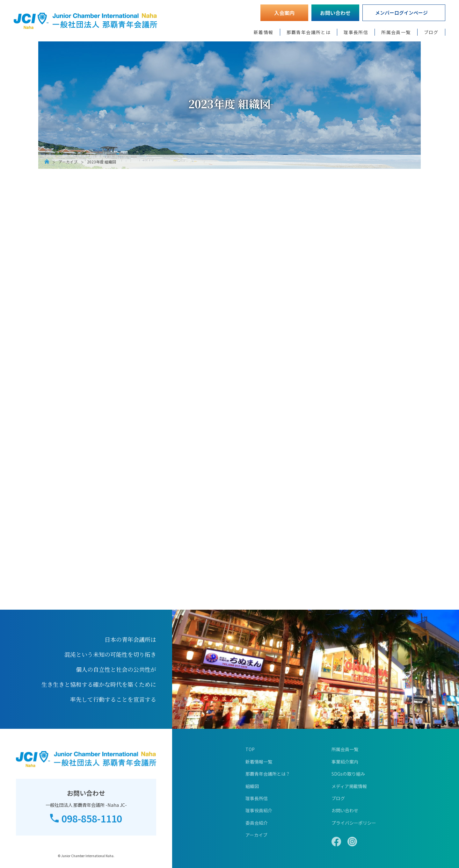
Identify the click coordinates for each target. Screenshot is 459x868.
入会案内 (284, 13)
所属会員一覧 (396, 32)
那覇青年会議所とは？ (268, 774)
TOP (250, 749)
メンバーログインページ (401, 13)
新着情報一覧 (259, 762)
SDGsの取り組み (348, 774)
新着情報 (264, 32)
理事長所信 (356, 32)
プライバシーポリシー (354, 823)
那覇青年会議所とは (309, 32)
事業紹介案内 (345, 762)
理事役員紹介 (259, 810)
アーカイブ (68, 162)
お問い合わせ (335, 13)
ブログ (431, 32)
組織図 (252, 786)
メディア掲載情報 (349, 786)
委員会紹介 (257, 823)
